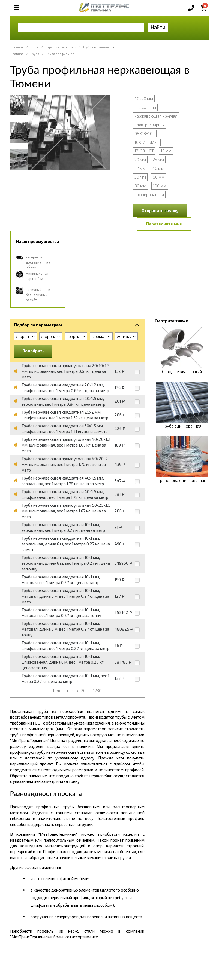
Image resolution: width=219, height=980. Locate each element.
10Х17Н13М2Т (147, 142)
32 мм (140, 168)
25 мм (158, 160)
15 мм (166, 151)
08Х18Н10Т (145, 133)
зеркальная (145, 107)
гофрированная (149, 194)
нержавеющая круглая (156, 116)
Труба (35, 54)
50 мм (140, 177)
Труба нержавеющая (98, 47)
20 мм (140, 160)
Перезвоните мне (164, 224)
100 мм (160, 186)
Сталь (34, 47)
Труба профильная (60, 54)
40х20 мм (144, 99)
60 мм (159, 177)
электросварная (150, 125)
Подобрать (34, 351)
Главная (17, 47)
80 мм (140, 186)
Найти (158, 27)
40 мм (158, 168)
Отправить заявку (160, 210)
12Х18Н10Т (144, 151)
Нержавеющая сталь (61, 47)
